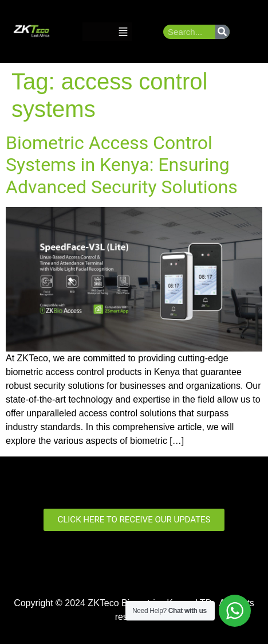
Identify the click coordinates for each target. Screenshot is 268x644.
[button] (123, 32)
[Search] (222, 32)
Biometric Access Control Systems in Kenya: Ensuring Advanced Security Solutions (122, 165)
